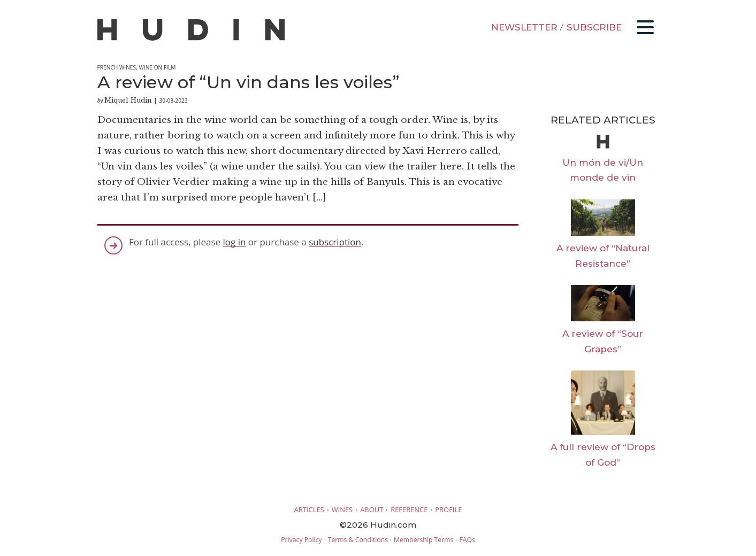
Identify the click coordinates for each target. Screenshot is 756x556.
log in (235, 242)
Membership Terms (423, 540)
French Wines (117, 67)
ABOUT (372, 509)
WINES (342, 509)
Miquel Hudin (128, 100)
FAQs (467, 540)
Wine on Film (157, 67)
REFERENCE (409, 509)
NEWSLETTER (524, 27)
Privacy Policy (301, 540)
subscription (335, 242)
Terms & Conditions (358, 540)
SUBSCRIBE (594, 27)
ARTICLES (309, 509)
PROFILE (448, 509)
